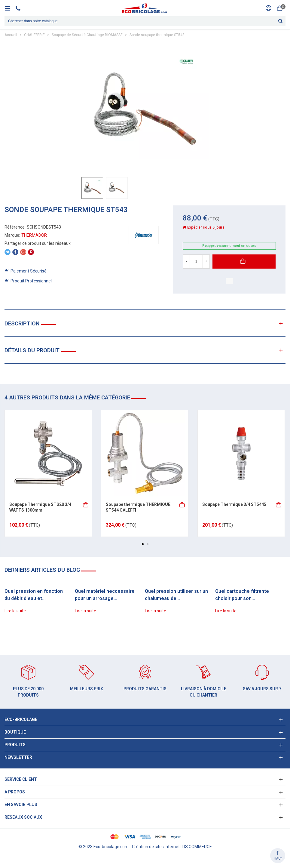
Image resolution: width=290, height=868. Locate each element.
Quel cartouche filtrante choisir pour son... (242, 595)
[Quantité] (196, 262)
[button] (143, 544)
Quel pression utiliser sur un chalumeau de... (176, 595)
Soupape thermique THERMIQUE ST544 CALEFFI (138, 507)
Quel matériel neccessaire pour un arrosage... (105, 595)
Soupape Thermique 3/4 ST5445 (234, 504)
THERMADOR (34, 235)
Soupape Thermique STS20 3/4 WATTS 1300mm (40, 507)
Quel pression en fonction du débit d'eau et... (34, 595)
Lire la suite (15, 611)
